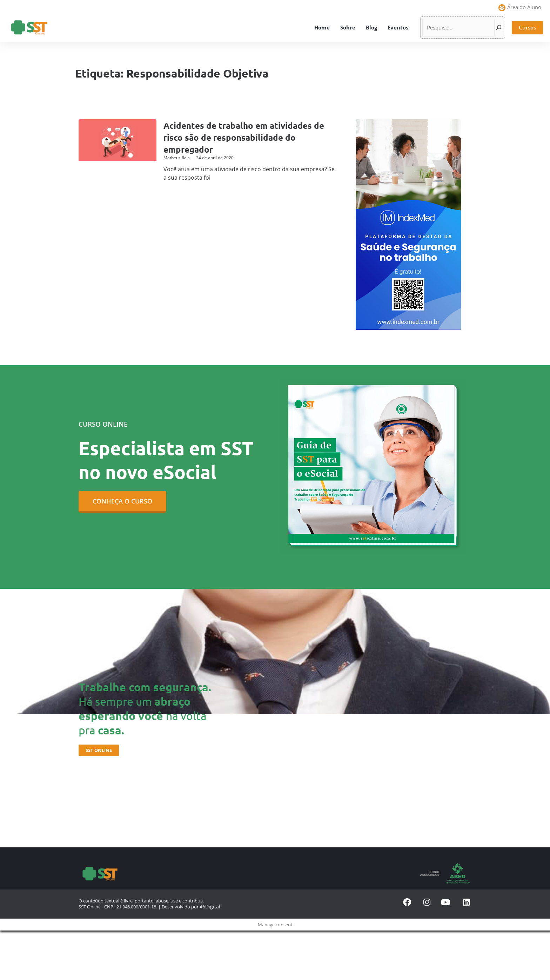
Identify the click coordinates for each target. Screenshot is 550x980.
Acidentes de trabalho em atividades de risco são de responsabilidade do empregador (249, 137)
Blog (371, 27)
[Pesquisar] (499, 28)
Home (322, 27)
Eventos (398, 27)
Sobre (348, 27)
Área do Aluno (524, 7)
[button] (527, 28)
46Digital (209, 906)
